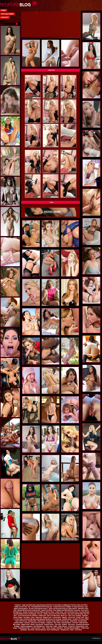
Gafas (72, 630)
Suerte (48, 628)
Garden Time (80, 617)
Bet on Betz (17, 624)
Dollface (64, 624)
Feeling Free (42, 616)
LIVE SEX (24, 38)
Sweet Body (73, 621)
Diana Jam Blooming (53, 616)
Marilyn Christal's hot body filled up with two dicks (39, 612)
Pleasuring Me (80, 626)
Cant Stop (58, 624)
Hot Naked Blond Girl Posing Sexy (42, 607)
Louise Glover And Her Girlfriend (28, 616)
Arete (43, 628)
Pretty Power (85, 628)
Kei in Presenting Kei (53, 630)
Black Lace (64, 616)
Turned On (71, 626)
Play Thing (57, 623)
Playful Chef (41, 621)
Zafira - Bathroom (36, 617)
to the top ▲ (96, 638)
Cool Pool (75, 623)
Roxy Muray (39, 624)
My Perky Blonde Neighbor (72, 628)
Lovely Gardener (36, 628)
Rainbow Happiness (27, 626)
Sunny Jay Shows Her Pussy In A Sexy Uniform (63, 609)
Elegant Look (47, 617)
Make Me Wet (83, 623)
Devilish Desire (67, 619)
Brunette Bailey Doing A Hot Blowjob (25, 614)
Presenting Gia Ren (24, 628)
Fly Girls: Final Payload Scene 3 (38, 609)
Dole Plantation (66, 623)
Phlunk (33, 624)
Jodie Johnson (63, 626)
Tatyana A (18, 605)
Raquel (53, 628)
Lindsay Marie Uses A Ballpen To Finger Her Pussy (68, 607)
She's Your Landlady (75, 616)
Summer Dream (49, 624)
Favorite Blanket (84, 612)
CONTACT (5, 17)
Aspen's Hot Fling (47, 610)
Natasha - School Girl (68, 617)
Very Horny (71, 624)
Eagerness (50, 623)
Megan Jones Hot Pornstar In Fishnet (55, 614)
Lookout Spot (56, 617)
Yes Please (27, 617)
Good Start (78, 630)
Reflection (60, 628)
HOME (3, 10)
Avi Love (40, 614)
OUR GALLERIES (7, 14)
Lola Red (27, 623)
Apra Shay (31, 630)
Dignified (85, 616)
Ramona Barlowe (41, 630)
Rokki (55, 626)
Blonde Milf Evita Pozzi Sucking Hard (29, 610)
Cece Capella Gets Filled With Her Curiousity (66, 610)
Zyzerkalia (24, 630)
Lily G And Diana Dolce (71, 612)
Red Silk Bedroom (39, 626)
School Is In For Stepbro (38, 623)
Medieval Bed (32, 621)
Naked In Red (25, 624)
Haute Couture (18, 617)
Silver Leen (49, 626)
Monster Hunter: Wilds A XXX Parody (57, 621)
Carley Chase (59, 612)
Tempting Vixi (65, 630)
